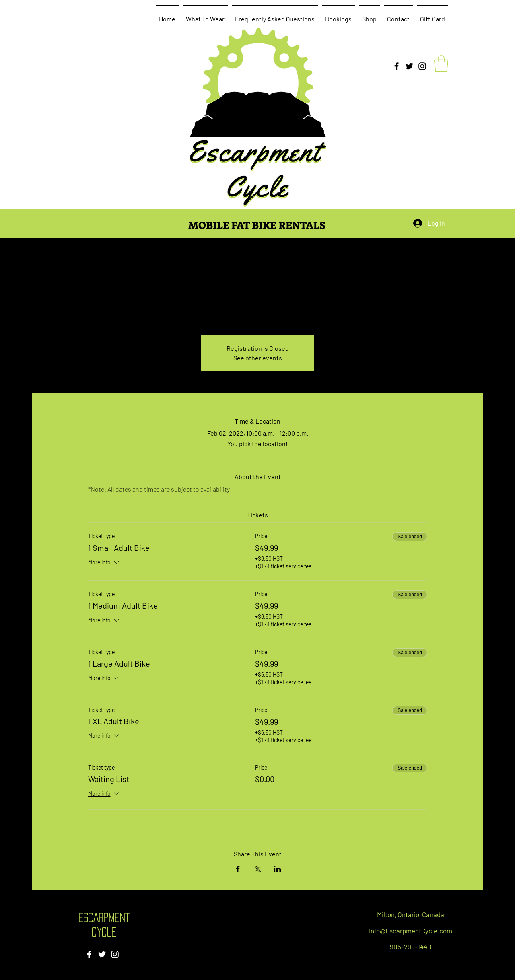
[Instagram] (422, 66)
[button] (441, 64)
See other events (258, 358)
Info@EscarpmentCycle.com (411, 931)
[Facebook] (397, 66)
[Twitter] (409, 66)
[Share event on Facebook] (238, 869)
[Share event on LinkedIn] (277, 869)
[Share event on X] (258, 869)
